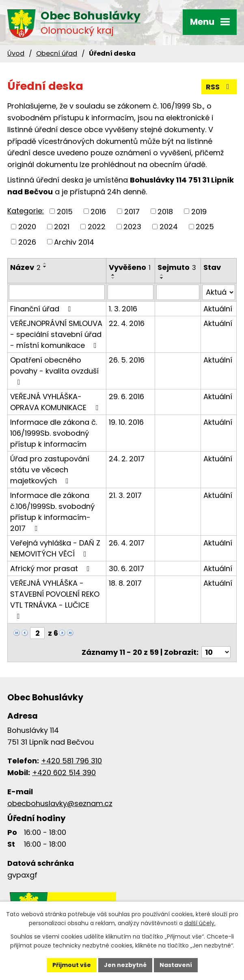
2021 (62, 227)
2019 (199, 211)
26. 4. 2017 (127, 543)
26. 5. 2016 (127, 360)
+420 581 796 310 (71, 761)
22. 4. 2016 (127, 323)
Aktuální (218, 309)
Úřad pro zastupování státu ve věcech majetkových (50, 470)
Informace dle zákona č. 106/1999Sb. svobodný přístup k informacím (54, 433)
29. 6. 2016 (126, 397)
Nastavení (176, 965)
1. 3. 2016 (123, 309)
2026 (27, 242)
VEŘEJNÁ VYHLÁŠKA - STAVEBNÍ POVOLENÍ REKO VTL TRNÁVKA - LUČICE (55, 599)
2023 (132, 227)
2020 (27, 227)
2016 (98, 211)
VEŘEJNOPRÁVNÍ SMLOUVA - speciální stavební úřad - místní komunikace (56, 334)
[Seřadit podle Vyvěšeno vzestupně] (113, 275)
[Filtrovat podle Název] (57, 292)
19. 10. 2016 (126, 422)
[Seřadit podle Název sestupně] (45, 267)
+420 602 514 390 (64, 772)
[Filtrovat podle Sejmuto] (178, 292)
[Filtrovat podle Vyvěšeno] (131, 292)
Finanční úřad (42, 309)
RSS (219, 87)
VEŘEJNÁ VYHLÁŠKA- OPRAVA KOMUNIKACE (56, 402)
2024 (169, 227)
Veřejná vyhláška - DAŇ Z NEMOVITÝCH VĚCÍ (55, 548)
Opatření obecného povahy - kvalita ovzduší (54, 370)
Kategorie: (26, 211)
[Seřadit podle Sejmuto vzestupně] (162, 275)
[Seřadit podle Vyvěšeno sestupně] (113, 278)
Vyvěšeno (130, 267)
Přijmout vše (72, 965)
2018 (165, 211)
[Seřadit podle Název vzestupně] (45, 263)
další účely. (200, 924)
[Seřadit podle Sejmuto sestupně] (162, 278)
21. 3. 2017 (125, 495)
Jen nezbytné (125, 965)
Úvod (16, 53)
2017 (132, 211)
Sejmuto (177, 267)
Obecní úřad (57, 53)
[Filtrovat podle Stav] (219, 292)
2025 (205, 227)
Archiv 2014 (74, 242)
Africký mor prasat (52, 568)
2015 (65, 211)
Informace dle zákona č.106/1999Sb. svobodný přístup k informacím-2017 (52, 512)
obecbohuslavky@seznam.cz (60, 803)
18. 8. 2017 (125, 583)
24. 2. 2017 (127, 459)
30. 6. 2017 (126, 568)
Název (25, 267)
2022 (97, 227)
